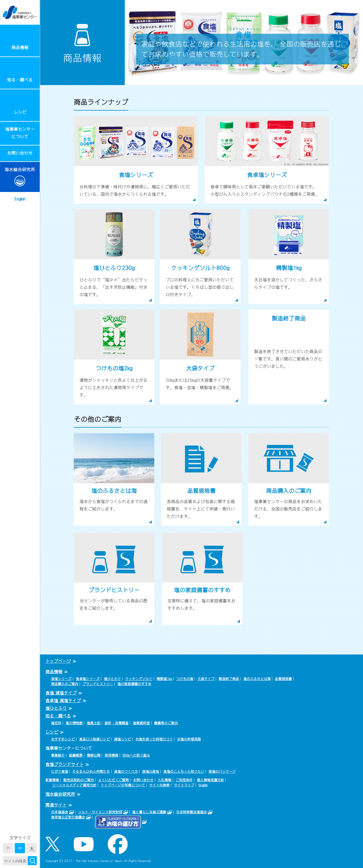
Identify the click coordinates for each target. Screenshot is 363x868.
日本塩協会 (60, 812)
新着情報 (52, 780)
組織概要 (76, 755)
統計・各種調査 (117, 723)
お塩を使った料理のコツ (154, 739)
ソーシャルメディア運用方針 (74, 785)
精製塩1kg (164, 679)
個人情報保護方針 (210, 780)
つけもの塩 (185, 679)
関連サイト (56, 805)
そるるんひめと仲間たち (91, 772)
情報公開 (94, 755)
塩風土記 (94, 723)
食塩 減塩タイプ (61, 693)
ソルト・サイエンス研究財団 (100, 812)
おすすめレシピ (63, 739)
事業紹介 (58, 755)
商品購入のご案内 (65, 684)
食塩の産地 (151, 772)
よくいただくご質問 (113, 780)
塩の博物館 (74, 723)
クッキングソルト (139, 679)
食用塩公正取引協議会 (68, 817)
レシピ (20, 112)
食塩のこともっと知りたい (184, 772)
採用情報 (111, 755)
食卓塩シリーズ (88, 679)
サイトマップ (184, 785)
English (20, 199)
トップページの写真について (123, 785)
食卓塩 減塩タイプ (63, 701)
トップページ (58, 661)
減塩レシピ (123, 739)
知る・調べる (20, 80)
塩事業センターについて (20, 133)
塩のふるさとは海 (257, 679)
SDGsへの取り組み (136, 755)
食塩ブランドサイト (65, 764)
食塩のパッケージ (222, 772)
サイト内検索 (159, 785)
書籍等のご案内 (166, 723)
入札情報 (164, 780)
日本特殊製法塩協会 (191, 812)
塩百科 (56, 723)
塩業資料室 (141, 723)
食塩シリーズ (61, 679)
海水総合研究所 (60, 794)
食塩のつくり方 (126, 772)
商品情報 (20, 47)
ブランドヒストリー (98, 684)
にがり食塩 (60, 772)
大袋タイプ (206, 679)
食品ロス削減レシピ (94, 739)
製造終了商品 (229, 679)
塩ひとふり (112, 679)
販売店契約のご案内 (79, 780)
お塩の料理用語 (189, 739)
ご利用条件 (184, 780)
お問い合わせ (20, 153)
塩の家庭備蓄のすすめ (134, 684)
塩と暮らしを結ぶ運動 (149, 812)
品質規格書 (283, 679)
